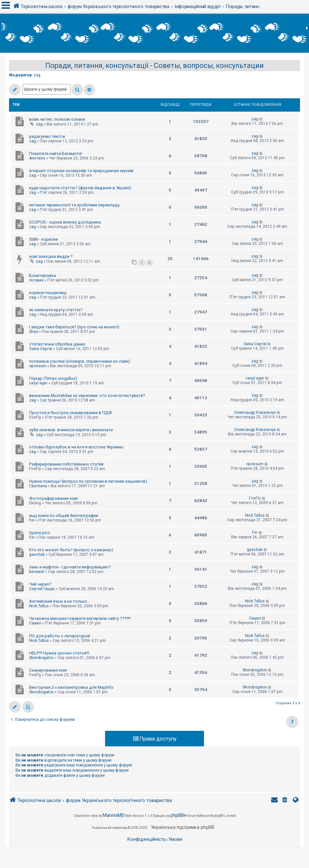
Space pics (40, 533)
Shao (34, 332)
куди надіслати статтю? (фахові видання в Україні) (80, 188)
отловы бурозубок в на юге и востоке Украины (76, 447)
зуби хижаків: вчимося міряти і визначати (71, 430)
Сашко (35, 623)
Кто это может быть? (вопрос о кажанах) (71, 550)
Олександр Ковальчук (255, 412)
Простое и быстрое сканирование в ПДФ (71, 413)
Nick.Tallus (255, 515)
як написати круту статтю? (56, 310)
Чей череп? (40, 584)
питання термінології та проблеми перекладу (74, 205)
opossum (38, 366)
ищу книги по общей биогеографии (64, 516)
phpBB (177, 815)
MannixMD (114, 815)
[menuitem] (285, 801)
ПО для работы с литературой (59, 636)
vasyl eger (38, 383)
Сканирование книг (48, 670)
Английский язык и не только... (60, 601)
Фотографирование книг (54, 498)
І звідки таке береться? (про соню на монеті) (74, 327)
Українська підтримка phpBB (183, 827)
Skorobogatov (41, 658)
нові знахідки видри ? (51, 256)
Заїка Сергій (41, 349)
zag (37, 75)
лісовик (36, 280)
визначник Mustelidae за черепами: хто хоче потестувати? (87, 396)
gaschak (37, 555)
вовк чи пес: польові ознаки (57, 119)
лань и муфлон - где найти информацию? (70, 567)
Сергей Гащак (42, 589)
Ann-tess (37, 158)
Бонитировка (43, 275)
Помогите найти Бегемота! (56, 154)
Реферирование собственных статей (66, 464)
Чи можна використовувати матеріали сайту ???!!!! (80, 618)
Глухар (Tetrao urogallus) (53, 378)
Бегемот (37, 572)
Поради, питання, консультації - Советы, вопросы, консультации (154, 66)
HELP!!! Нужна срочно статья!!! (59, 653)
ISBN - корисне (43, 239)
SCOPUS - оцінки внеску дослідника (65, 222)
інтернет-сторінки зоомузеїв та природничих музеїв (81, 171)
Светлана (38, 486)
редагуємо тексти (47, 136)
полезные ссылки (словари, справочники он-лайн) (80, 361)
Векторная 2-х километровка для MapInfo (71, 687)
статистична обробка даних (57, 344)
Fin (32, 520)
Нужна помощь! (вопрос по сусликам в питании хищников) (88, 481)
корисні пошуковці (48, 293)
